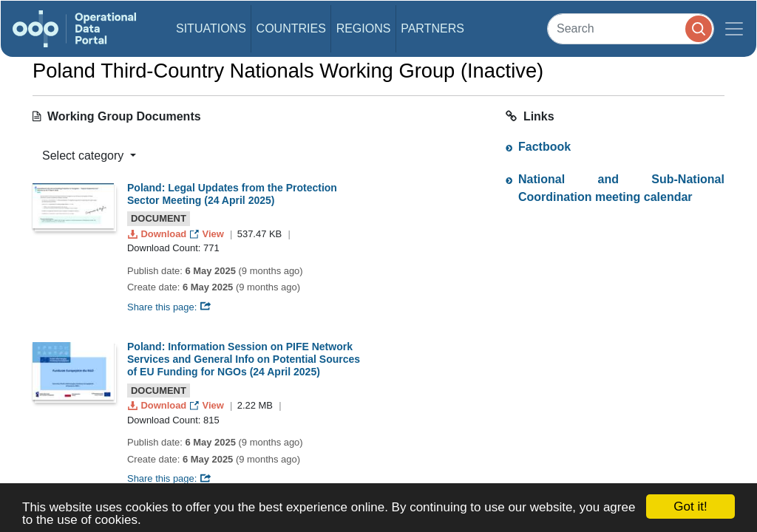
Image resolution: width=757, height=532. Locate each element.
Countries (291, 28)
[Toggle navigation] (734, 29)
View (208, 234)
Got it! (690, 507)
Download (159, 234)
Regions (364, 28)
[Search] (631, 28)
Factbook (544, 147)
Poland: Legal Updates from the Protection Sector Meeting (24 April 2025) (232, 194)
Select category (85, 156)
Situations (211, 28)
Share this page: (169, 307)
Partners (432, 28)
